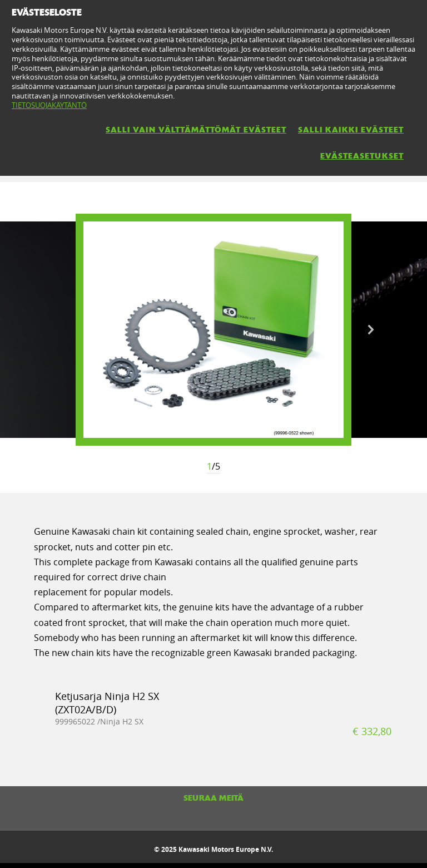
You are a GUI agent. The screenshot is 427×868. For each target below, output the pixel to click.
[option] (213, 330)
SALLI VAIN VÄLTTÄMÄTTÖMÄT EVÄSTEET (196, 130)
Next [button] (371, 330)
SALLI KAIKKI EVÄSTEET (351, 130)
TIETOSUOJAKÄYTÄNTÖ (49, 105)
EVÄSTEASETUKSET (362, 156)
